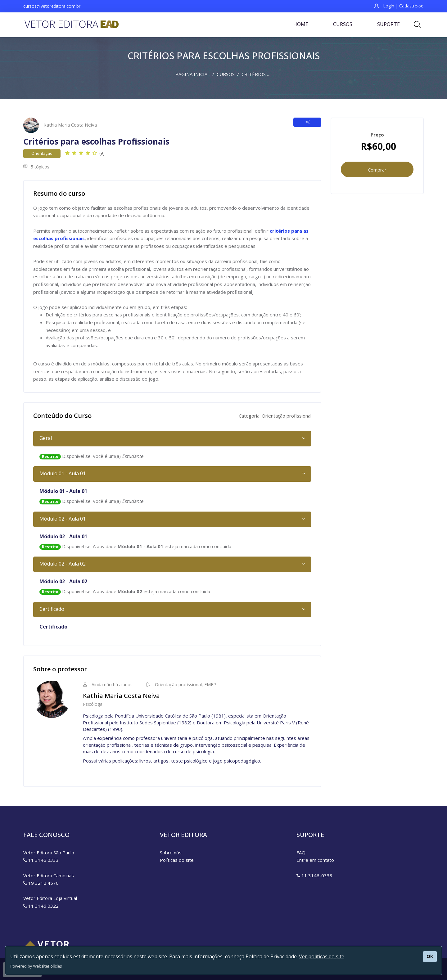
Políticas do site (177, 860)
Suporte (388, 24)
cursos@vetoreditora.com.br (52, 6)
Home (301, 24)
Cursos (343, 24)
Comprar (377, 170)
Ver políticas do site (322, 956)
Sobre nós (171, 852)
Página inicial (193, 74)
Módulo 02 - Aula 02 (63, 564)
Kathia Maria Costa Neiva (70, 125)
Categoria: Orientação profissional (275, 416)
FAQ (301, 852)
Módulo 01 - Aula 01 (63, 473)
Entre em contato (315, 860)
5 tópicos (36, 167)
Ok (430, 956)
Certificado (52, 609)
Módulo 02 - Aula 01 (63, 519)
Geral (46, 438)
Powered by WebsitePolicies (36, 966)
